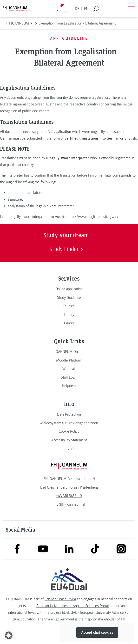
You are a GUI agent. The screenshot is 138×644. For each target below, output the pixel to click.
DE (77, 9)
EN (86, 9)
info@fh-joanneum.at (69, 504)
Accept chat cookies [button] (97, 632)
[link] (69, 289)
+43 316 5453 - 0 (69, 496)
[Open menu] (131, 9)
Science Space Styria (60, 599)
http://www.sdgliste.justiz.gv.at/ (93, 217)
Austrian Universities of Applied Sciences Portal (73, 606)
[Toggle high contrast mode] (63, 9)
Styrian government (59, 619)
